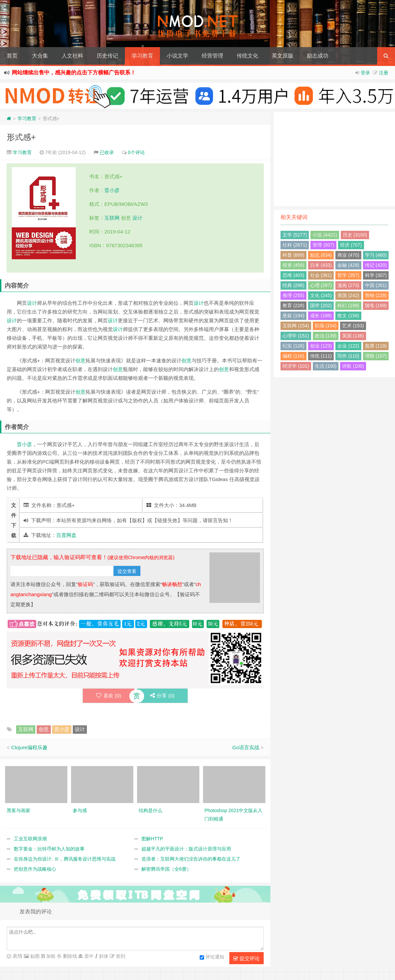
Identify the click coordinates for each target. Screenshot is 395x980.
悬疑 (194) (293, 316)
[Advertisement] (334, 159)
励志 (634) (321, 255)
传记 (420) (376, 265)
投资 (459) (293, 265)
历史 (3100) (355, 235)
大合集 (40, 56)
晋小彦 (112, 190)
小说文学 (177, 56)
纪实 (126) (293, 346)
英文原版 (283, 56)
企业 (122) (348, 346)
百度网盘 (66, 535)
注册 (384, 73)
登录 (365, 73)
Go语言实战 (246, 747)
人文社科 (72, 56)
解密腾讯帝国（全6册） (166, 869)
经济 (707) (351, 245)
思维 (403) (293, 275)
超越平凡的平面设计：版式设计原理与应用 (186, 849)
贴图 (34, 956)
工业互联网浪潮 (30, 839)
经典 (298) (293, 285)
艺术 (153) (353, 326)
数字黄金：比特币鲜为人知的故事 (49, 849)
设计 (137, 218)
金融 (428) (348, 265)
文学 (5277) (295, 235)
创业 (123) (321, 346)
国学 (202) (321, 305)
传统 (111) (321, 356)
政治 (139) (326, 336)
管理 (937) (323, 245)
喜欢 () (108, 696)
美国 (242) (348, 295)
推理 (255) (293, 295)
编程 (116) (293, 356)
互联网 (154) (296, 326)
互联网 (112, 218)
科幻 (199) (348, 305)
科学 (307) (376, 275)
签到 (120, 956)
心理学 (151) (296, 336)
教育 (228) (293, 305)
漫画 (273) (348, 285)
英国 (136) (353, 336)
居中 (88, 956)
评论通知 (212, 957)
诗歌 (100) (353, 366)
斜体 (103, 956)
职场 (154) (326, 326)
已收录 (107, 152)
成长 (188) (321, 316)
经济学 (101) (296, 366)
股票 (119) (376, 346)
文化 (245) (321, 295)
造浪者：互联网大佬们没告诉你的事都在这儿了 (191, 859)
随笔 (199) (376, 305)
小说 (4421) (325, 235)
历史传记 (107, 56)
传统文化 (248, 56)
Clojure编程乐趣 (29, 747)
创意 (80, 360)
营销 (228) (376, 295)
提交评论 (246, 958)
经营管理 (212, 56)
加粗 (50, 956)
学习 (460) (376, 255)
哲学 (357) (348, 275)
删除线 (69, 956)
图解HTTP (152, 839)
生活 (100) (326, 366)
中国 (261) (376, 285)
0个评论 (136, 152)
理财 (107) (376, 356)
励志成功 (318, 56)
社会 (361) (321, 275)
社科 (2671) (295, 245)
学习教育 (142, 56)
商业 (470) (348, 255)
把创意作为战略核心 (35, 869)
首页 (12, 56)
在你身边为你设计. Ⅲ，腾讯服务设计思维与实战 (65, 859)
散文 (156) (348, 316)
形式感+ (21, 137)
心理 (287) (321, 285)
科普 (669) (293, 255)
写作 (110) (348, 356)
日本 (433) (321, 265)
